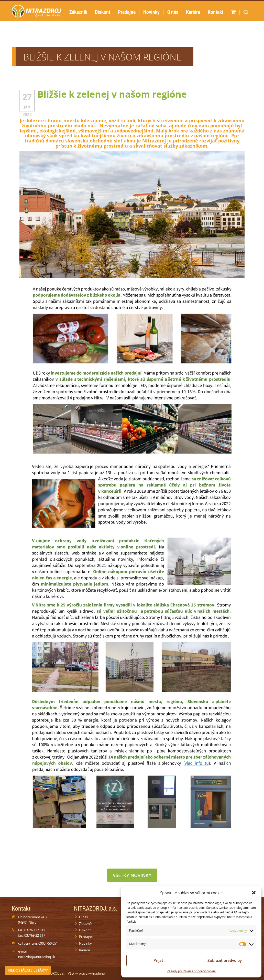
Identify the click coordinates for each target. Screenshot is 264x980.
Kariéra (193, 12)
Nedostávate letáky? (28, 970)
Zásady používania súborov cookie (191, 971)
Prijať (158, 960)
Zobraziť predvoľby (225, 960)
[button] (254, 893)
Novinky (151, 12)
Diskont (103, 12)
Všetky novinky (132, 875)
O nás (173, 12)
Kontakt (216, 12)
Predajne (127, 12)
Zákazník (78, 12)
